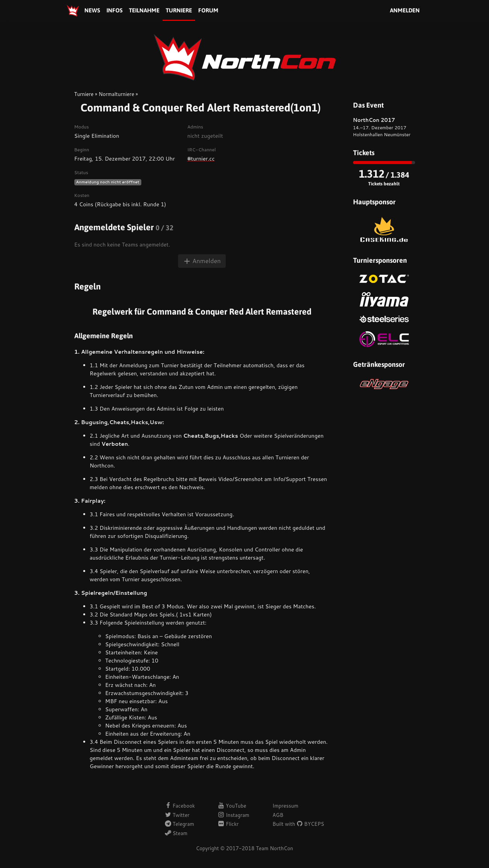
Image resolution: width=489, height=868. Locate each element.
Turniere (179, 10)
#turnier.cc (201, 159)
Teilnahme (144, 10)
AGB (278, 815)
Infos (115, 10)
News (92, 10)
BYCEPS (310, 824)
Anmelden (405, 10)
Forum (208, 10)
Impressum (286, 806)
